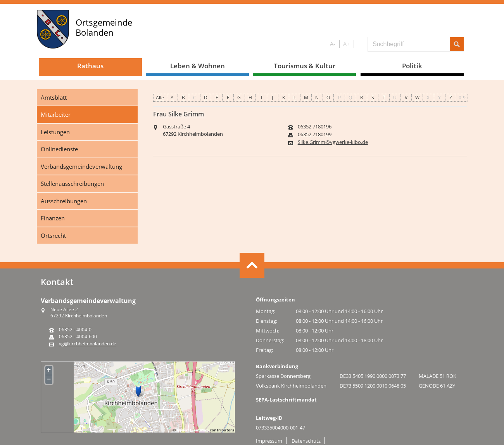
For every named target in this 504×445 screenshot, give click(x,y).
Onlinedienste (59, 149)
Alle (160, 98)
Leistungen (55, 132)
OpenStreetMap (193, 430)
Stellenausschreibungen (72, 184)
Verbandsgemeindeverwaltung (81, 166)
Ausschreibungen (64, 201)
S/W (359, 44)
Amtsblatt (54, 97)
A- (333, 44)
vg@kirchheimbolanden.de (88, 344)
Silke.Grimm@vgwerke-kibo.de (333, 142)
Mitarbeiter (56, 114)
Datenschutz (306, 441)
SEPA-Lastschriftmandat (286, 400)
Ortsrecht (53, 235)
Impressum (269, 441)
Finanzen (53, 218)
